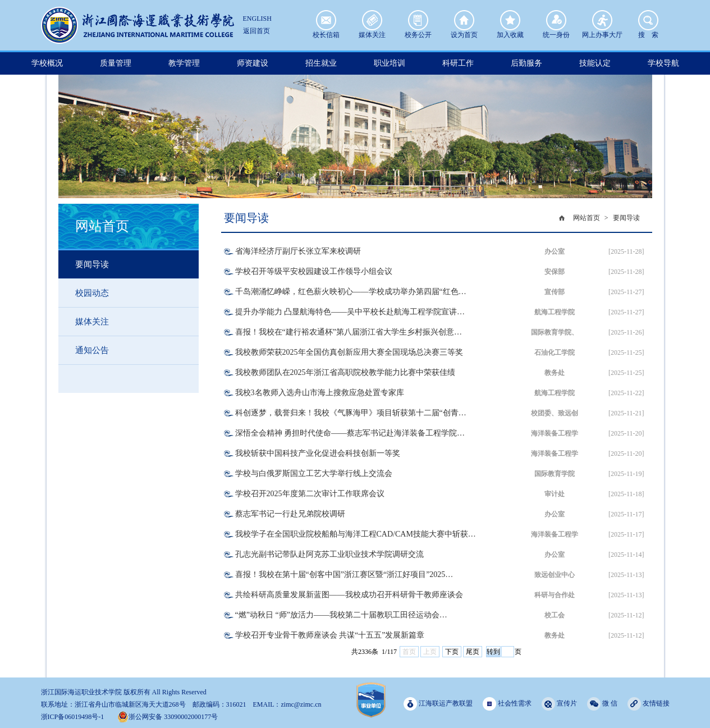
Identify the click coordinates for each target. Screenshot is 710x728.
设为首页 (464, 20)
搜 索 (648, 20)
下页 (452, 652)
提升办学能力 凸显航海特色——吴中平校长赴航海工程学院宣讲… (350, 312)
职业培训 (390, 63)
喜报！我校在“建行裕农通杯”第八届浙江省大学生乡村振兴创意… (349, 332)
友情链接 (649, 704)
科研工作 (458, 63)
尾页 (473, 652)
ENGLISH (257, 19)
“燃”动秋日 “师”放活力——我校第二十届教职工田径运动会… (341, 615)
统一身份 (556, 20)
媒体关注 (372, 20)
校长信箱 (326, 20)
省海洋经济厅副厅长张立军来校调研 (298, 251)
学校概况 (47, 63)
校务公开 (418, 20)
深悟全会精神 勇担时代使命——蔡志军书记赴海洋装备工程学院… (350, 433)
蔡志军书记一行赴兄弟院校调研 (290, 514)
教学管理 (184, 63)
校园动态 (92, 293)
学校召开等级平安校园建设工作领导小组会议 (314, 271)
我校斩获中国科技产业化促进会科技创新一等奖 (318, 453)
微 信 (602, 704)
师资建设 (253, 63)
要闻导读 (92, 264)
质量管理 (116, 63)
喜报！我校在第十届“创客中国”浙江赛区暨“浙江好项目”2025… (344, 574)
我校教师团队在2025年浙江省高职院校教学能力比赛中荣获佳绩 (345, 372)
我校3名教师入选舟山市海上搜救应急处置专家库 (320, 393)
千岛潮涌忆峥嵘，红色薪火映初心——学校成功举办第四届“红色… (351, 292)
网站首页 (587, 218)
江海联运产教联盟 (438, 704)
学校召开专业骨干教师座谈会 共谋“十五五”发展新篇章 (330, 635)
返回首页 (256, 31)
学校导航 (663, 63)
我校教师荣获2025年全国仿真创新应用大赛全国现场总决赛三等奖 (349, 352)
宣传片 (559, 704)
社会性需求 (507, 704)
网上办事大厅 (602, 20)
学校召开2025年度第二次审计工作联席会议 (310, 494)
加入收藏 (510, 20)
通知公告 (92, 350)
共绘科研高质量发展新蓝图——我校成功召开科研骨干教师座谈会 (349, 595)
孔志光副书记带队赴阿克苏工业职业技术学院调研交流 (329, 554)
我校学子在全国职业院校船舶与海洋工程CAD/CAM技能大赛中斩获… (356, 534)
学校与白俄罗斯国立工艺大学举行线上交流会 (314, 473)
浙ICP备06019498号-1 (73, 717)
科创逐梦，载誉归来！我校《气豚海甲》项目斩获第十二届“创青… (351, 413)
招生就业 (321, 63)
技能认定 (595, 63)
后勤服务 (526, 63)
